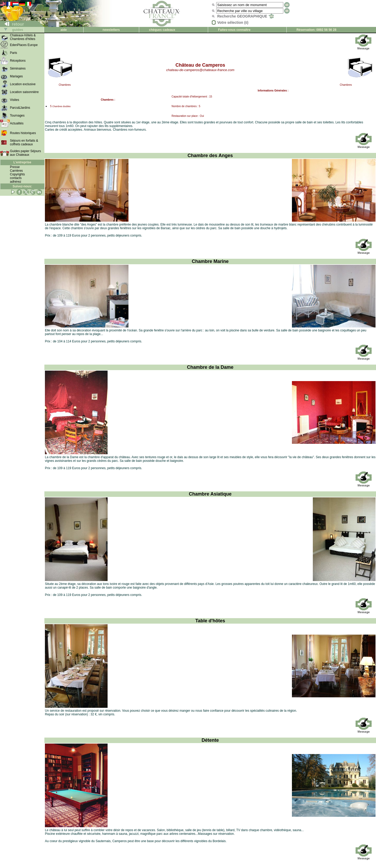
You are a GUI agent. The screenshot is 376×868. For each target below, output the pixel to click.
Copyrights (17, 174)
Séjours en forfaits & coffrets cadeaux (24, 142)
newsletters (111, 30)
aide (64, 30)
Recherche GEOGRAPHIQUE (246, 16)
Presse (15, 167)
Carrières (16, 171)
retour (12, 24)
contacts (16, 178)
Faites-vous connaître (234, 30)
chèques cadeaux (162, 30)
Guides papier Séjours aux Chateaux (25, 153)
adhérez (16, 182)
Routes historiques (23, 133)
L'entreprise (22, 162)
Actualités (17, 123)
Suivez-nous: (22, 186)
